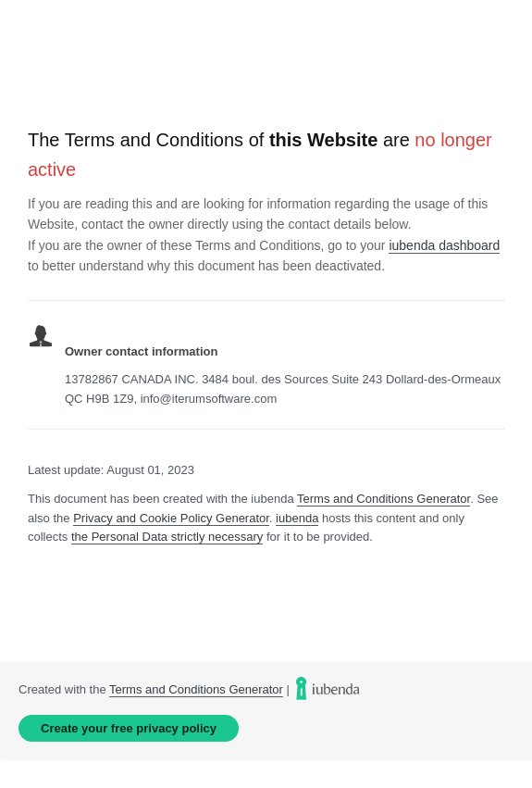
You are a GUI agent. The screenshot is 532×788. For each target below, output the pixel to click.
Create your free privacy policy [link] (129, 728)
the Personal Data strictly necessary (167, 537)
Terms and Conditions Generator (384, 499)
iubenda (297, 518)
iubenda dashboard (444, 245)
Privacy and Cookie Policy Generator (171, 518)
